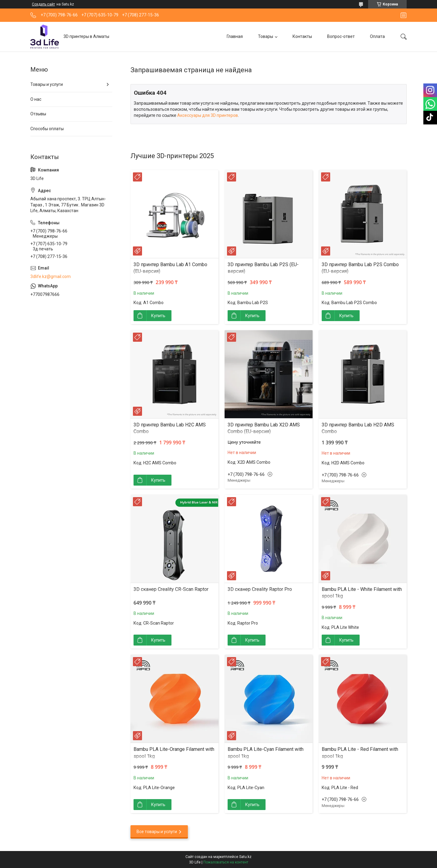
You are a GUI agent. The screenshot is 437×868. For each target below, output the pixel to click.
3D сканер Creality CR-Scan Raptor (171, 589)
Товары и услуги (47, 84)
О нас (36, 99)
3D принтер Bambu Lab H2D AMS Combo (358, 428)
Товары (266, 36)
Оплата (377, 36)
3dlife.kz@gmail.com (51, 276)
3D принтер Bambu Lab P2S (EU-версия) (263, 268)
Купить (158, 316)
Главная (235, 36)
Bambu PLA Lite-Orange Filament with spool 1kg (174, 753)
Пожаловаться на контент (226, 862)
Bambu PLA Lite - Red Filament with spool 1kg (360, 753)
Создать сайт (43, 4)
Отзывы (38, 114)
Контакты (302, 36)
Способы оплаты (47, 129)
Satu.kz (245, 857)
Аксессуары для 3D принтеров (208, 115)
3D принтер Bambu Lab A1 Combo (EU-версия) (170, 268)
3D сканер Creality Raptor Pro (260, 589)
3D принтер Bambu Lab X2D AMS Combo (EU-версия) (264, 428)
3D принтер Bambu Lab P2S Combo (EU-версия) (360, 268)
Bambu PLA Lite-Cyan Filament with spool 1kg (266, 753)
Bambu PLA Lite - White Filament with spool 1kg (362, 593)
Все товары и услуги (157, 832)
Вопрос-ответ (341, 36)
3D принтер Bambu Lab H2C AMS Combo (170, 428)
